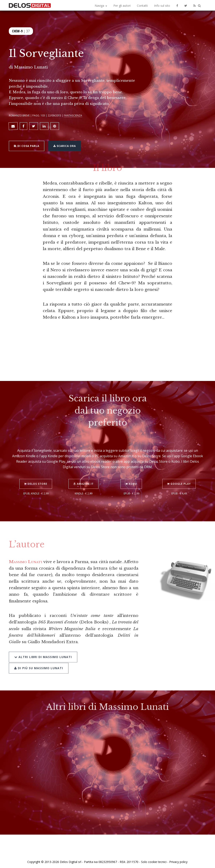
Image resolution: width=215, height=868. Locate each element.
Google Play (179, 478)
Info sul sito (162, 6)
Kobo (131, 478)
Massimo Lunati (31, 67)
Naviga (101, 6)
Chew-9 (17, 31)
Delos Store (36, 478)
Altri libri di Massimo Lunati (43, 650)
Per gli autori (122, 6)
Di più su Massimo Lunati (39, 661)
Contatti (142, 6)
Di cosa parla (27, 145)
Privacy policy (178, 860)
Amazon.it (84, 478)
